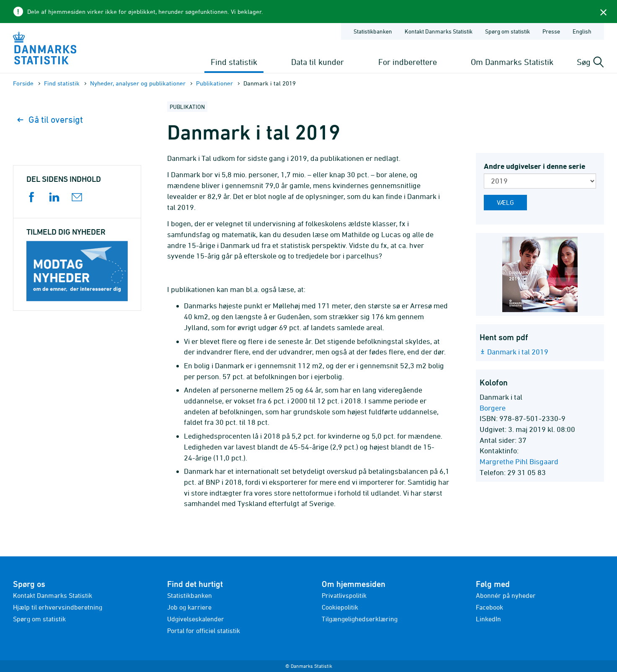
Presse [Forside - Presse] (551, 31)
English (582, 31)
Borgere (493, 408)
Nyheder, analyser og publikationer (138, 83)
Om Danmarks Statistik (512, 62)
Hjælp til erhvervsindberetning (58, 607)
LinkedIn (488, 619)
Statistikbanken (373, 31)
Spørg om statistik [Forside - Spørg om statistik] (507, 31)
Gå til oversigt (50, 120)
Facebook (489, 607)
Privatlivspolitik (344, 595)
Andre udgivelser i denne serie (534, 166)
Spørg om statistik (39, 619)
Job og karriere (189, 607)
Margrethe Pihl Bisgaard (519, 461)
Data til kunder (318, 62)
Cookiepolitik (340, 607)
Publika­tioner (214, 83)
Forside (23, 83)
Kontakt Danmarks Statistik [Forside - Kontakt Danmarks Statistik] (439, 31)
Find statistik (234, 62)
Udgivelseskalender (196, 619)
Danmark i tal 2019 (518, 352)
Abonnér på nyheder (506, 595)
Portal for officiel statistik (204, 631)
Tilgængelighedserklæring (360, 619)
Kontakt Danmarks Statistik (53, 595)
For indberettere (408, 62)
